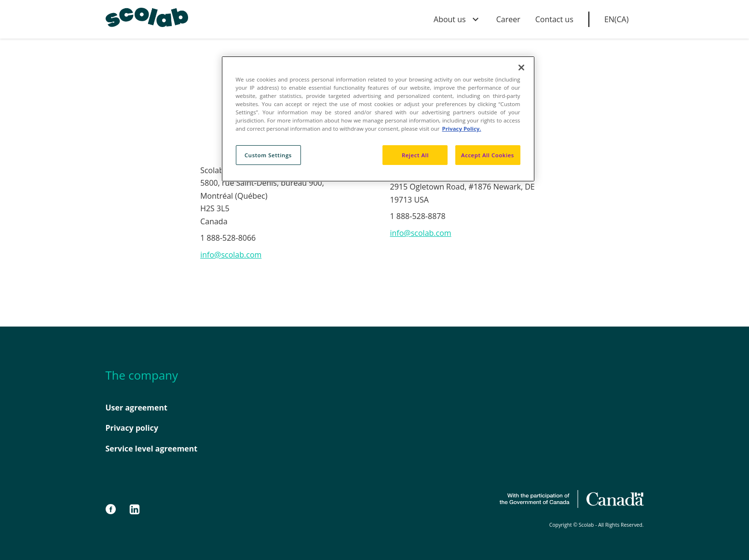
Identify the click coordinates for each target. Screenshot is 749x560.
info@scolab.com (231, 255)
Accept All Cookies (488, 155)
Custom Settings (268, 155)
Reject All (415, 155)
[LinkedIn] (135, 509)
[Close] (521, 68)
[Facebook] (115, 509)
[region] (378, 119)
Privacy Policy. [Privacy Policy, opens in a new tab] (461, 129)
